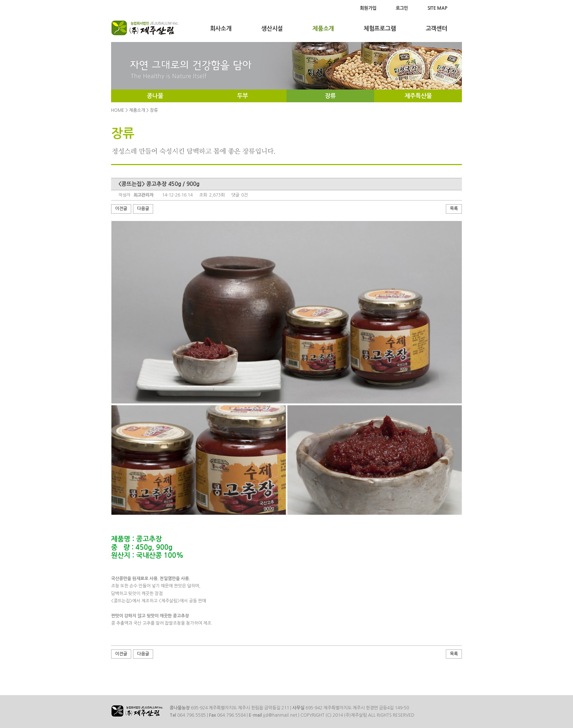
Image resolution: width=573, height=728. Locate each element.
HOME (118, 110)
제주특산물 (418, 96)
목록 (454, 209)
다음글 (143, 209)
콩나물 (155, 96)
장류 (330, 96)
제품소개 (137, 110)
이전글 (121, 209)
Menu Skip (0, 0)
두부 (243, 96)
